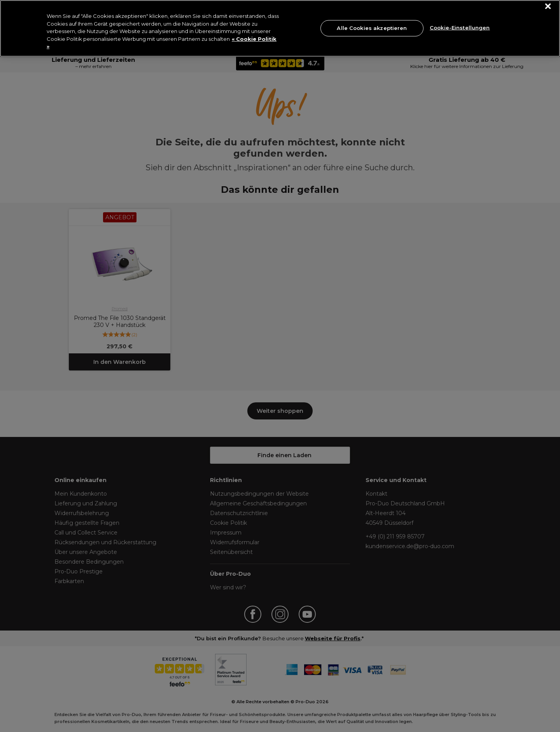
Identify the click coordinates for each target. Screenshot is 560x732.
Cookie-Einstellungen (460, 27)
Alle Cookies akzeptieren (372, 28)
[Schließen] (548, 6)
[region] (280, 28)
